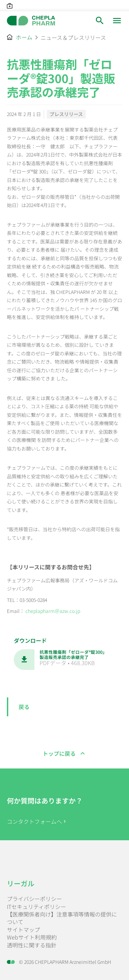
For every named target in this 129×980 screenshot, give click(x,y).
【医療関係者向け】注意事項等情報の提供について (62, 918)
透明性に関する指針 (32, 945)
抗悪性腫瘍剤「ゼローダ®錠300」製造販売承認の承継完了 (73, 655)
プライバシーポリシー (34, 899)
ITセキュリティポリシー (36, 907)
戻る (24, 707)
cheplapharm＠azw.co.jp (52, 611)
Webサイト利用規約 (32, 937)
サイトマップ (23, 930)
